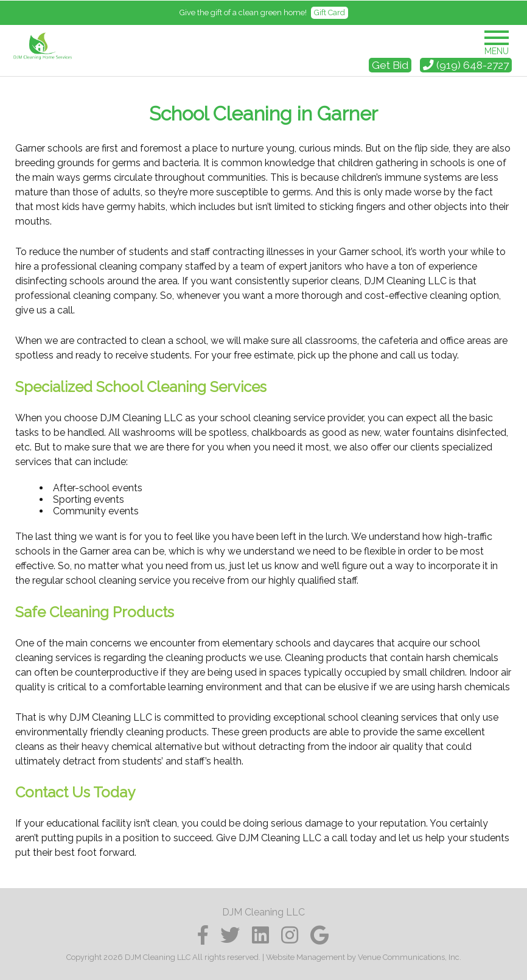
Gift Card (330, 12)
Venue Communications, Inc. (410, 957)
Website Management (305, 957)
